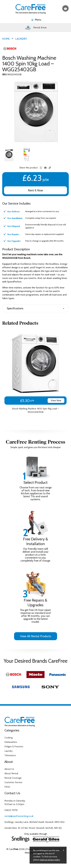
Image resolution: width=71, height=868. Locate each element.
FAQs (7, 787)
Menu (38, 20)
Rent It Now (35, 190)
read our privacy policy (50, 860)
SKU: (5, 75)
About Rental (11, 773)
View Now (56, 400)
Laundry (21, 39)
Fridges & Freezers (14, 746)
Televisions (10, 755)
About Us (9, 769)
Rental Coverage (13, 778)
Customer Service (13, 782)
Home (6, 39)
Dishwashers (11, 742)
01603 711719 (11, 810)
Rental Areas (35, 27)
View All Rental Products (36, 636)
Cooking (9, 738)
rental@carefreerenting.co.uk (19, 816)
